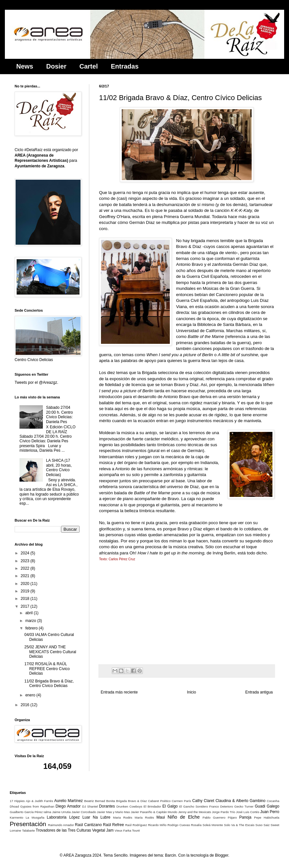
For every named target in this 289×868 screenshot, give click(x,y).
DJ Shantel (90, 806)
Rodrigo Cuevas (179, 825)
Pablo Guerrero (214, 817)
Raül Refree (113, 825)
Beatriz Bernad (94, 801)
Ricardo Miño (157, 825)
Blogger (222, 855)
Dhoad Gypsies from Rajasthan (32, 806)
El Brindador (152, 806)
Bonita (111, 801)
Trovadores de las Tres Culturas (63, 830)
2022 (26, 568)
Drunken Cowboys (129, 806)
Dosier (56, 66)
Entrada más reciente (119, 692)
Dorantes (107, 806)
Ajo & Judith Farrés (40, 801)
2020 (26, 584)
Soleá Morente (213, 825)
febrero (32, 628)
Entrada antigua (259, 692)
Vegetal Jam (103, 830)
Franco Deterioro (221, 806)
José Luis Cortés (248, 812)
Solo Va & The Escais (239, 825)
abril (30, 613)
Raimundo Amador (61, 825)
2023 (26, 561)
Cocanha (273, 801)
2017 (26, 606)
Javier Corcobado (84, 812)
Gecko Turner (244, 806)
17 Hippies (17, 801)
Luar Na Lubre (96, 817)
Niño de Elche (184, 817)
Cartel (89, 66)
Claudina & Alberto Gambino (241, 801)
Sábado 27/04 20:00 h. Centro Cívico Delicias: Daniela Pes (60, 415)
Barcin (170, 855)
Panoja (245, 817)
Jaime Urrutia (61, 812)
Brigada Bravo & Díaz (132, 801)
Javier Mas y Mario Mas (113, 812)
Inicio (192, 692)
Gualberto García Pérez (26, 812)
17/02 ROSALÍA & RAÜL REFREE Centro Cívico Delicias (47, 669)
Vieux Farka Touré (127, 830)
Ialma (47, 812)
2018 (26, 599)
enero (31, 695)
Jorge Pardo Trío (223, 812)
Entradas (125, 66)
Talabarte (28, 830)
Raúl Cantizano (88, 825)
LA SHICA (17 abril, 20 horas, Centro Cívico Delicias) (59, 467)
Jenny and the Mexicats (195, 812)
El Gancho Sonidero (194, 806)
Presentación (28, 824)
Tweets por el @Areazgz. (36, 382)
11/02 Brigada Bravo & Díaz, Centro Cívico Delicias (49, 683)
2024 (26, 553)
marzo (31, 621)
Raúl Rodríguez (136, 825)
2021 (26, 576)
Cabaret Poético (159, 801)
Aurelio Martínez (69, 801)
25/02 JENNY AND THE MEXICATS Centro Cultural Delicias (50, 652)
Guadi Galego (267, 806)
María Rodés (144, 817)
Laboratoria (57, 817)
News (25, 66)
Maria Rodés (123, 817)
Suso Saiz (263, 825)
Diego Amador (68, 806)
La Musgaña (35, 817)
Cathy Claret (203, 801)
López (75, 817)
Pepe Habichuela (267, 817)
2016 (26, 705)
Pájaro (232, 817)
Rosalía (196, 825)
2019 (26, 591)
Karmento (17, 817)
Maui (161, 817)
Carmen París (182, 801)
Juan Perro (270, 812)
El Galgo (170, 806)
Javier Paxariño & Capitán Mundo (154, 812)
